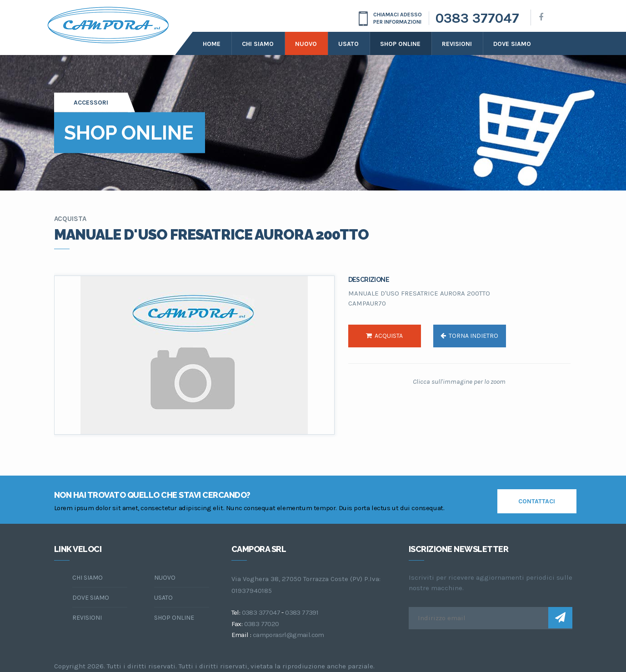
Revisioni (457, 44)
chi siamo (88, 578)
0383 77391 (302, 612)
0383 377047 (477, 18)
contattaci (537, 501)
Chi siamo (258, 44)
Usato (348, 44)
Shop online (400, 44)
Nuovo (306, 44)
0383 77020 (262, 624)
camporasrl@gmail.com (288, 635)
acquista (384, 336)
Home (212, 44)
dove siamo (512, 44)
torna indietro (469, 336)
